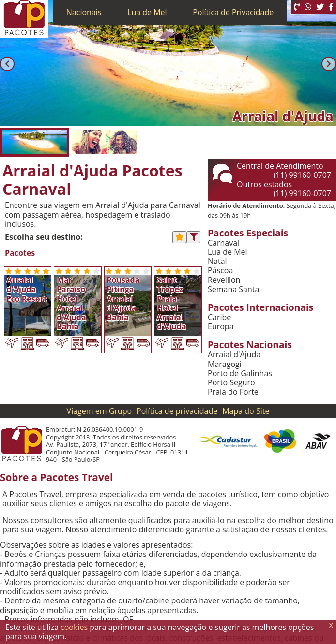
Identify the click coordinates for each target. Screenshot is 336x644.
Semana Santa (233, 289)
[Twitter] (320, 7)
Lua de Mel (147, 12)
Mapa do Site (246, 411)
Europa (221, 327)
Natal (217, 261)
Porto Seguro (231, 383)
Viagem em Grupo (99, 411)
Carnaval (223, 243)
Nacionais (84, 12)
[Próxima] (329, 64)
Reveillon (224, 280)
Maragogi (225, 364)
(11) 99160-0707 (302, 175)
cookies (74, 627)
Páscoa (220, 271)
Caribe (219, 317)
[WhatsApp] (308, 7)
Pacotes (20, 253)
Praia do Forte (233, 392)
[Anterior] (7, 64)
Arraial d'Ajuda (234, 355)
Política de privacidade (177, 411)
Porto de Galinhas (240, 373)
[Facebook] (331, 7)
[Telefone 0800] (297, 7)
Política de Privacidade (233, 12)
